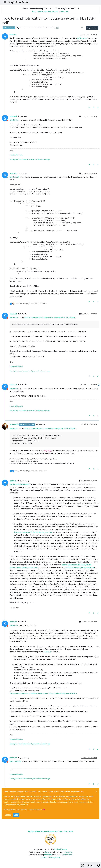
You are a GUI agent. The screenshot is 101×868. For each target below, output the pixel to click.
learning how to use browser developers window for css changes (30, 159)
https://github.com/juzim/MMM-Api (80, 567)
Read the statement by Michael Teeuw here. (50, 11)
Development (9, 28)
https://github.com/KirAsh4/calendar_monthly (33, 532)
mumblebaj (14, 424)
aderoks (13, 35)
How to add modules (16, 155)
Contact (44, 857)
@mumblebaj (23, 481)
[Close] (96, 792)
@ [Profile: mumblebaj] (24, 484)
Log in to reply (92, 28)
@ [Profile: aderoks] (14, 120)
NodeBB (48, 855)
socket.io (47, 652)
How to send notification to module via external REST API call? (50, 317)
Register (8, 815)
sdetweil (13, 116)
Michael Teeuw (61, 849)
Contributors (67, 855)
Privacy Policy (55, 857)
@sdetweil (22, 173)
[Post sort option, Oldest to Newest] (82, 28)
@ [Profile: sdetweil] (14, 177)
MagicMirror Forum (18, 2)
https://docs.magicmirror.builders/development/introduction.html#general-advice (43, 693)
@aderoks (22, 116)
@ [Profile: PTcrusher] (82, 38)
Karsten (68, 852)
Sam (47, 852)
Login (16, 815)
